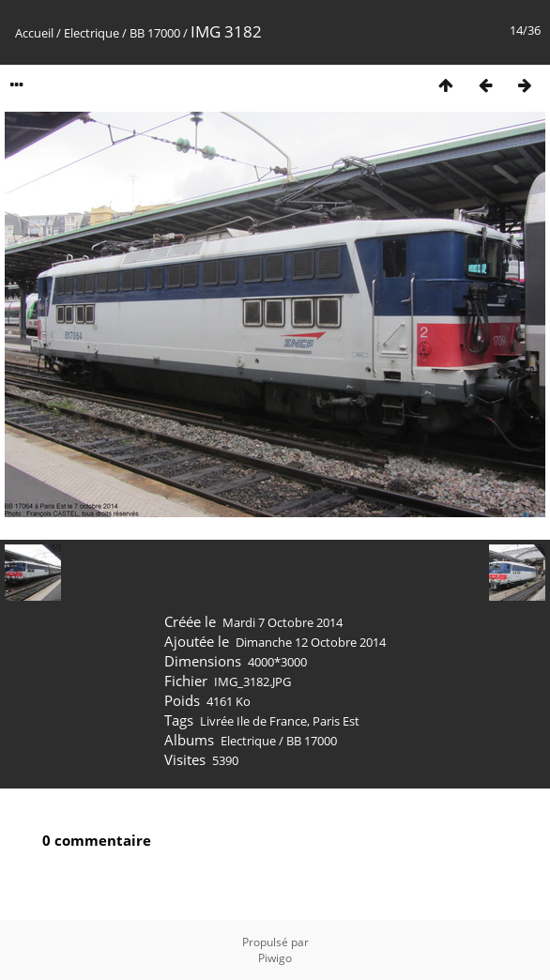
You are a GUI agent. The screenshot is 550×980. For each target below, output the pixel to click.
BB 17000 (155, 33)
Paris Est (336, 721)
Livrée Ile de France (253, 721)
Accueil (34, 33)
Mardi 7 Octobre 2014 (283, 622)
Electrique (92, 33)
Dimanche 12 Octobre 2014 (311, 642)
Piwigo (275, 958)
